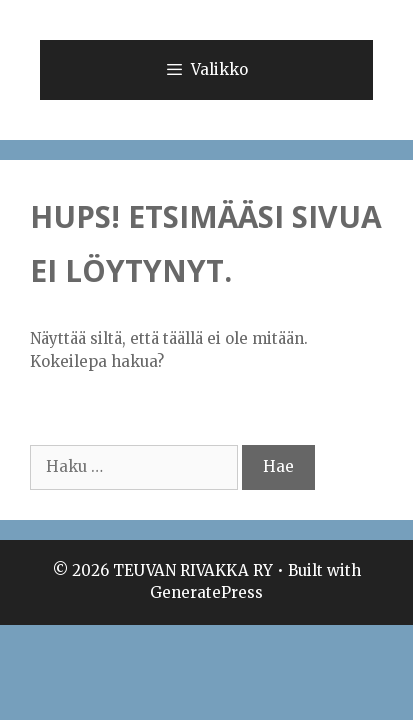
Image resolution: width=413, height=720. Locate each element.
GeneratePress (206, 592)
